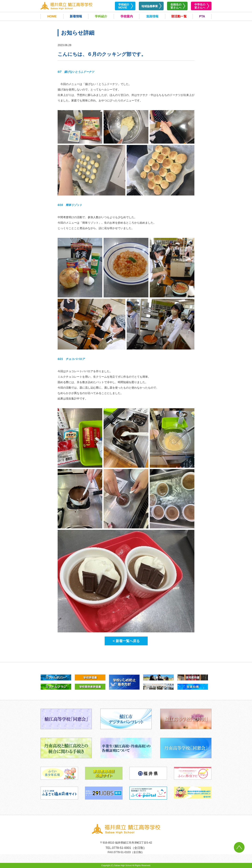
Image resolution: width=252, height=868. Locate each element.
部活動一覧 (179, 16)
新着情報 (76, 16)
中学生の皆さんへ (200, 6)
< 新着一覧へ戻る (126, 641)
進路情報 (152, 16)
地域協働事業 (150, 6)
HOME (52, 16)
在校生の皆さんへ (176, 6)
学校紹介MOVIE (124, 6)
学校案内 (127, 16)
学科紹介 (101, 16)
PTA (202, 16)
